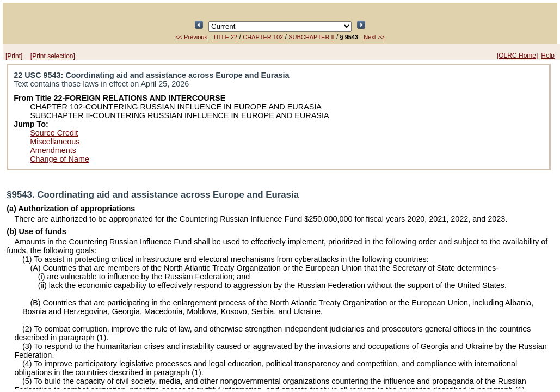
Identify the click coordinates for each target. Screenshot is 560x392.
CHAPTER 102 (263, 37)
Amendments (53, 150)
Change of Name (60, 159)
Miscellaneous (55, 142)
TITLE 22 (225, 37)
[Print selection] (53, 56)
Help (548, 56)
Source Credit (54, 133)
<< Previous (191, 37)
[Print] (14, 56)
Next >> (374, 37)
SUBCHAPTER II (311, 37)
